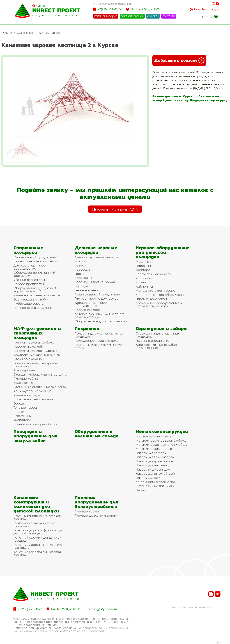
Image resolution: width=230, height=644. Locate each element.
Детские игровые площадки (96, 250)
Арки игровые (24, 370)
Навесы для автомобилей (155, 474)
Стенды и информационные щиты (40, 374)
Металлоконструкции (162, 431)
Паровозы (143, 266)
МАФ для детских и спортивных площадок (37, 333)
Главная (7, 33)
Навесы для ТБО (148, 478)
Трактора (143, 270)
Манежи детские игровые (155, 291)
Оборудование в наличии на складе (96, 434)
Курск (40, 6)
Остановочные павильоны (155, 486)
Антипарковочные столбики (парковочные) (157, 346)
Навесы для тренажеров (154, 461)
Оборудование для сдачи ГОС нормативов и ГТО (37, 290)
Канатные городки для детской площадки (37, 553)
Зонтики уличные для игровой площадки (35, 365)
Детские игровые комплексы (97, 257)
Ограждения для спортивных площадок (157, 335)
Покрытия (87, 328)
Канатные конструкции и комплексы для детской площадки (36, 504)
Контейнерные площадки (155, 482)
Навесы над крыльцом (153, 469)
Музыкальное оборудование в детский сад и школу (159, 304)
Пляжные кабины (26, 379)
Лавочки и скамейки (29, 346)
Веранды (81, 286)
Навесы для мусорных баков (35, 424)
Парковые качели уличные (34, 399)
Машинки (143, 262)
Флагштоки (22, 420)
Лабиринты (144, 286)
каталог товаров (106, 16)
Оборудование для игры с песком (101, 321)
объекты (153, 16)
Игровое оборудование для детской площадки (163, 252)
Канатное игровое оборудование (162, 295)
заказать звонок (132, 16)
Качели (80, 265)
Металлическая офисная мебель (162, 445)
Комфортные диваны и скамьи (37, 355)
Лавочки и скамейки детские (36, 351)
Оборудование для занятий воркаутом (34, 274)
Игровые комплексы (151, 299)
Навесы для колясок (151, 453)
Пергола (20, 412)
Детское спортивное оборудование (30, 267)
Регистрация (210, 9)
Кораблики (144, 278)
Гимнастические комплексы (35, 261)
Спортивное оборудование (35, 257)
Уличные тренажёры (29, 280)
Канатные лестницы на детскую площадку (38, 546)
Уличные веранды (27, 395)
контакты (169, 16)
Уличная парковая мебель (34, 342)
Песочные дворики (89, 310)
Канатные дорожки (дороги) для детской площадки (38, 532)
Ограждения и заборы (162, 328)
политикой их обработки (90, 631)
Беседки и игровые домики (95, 282)
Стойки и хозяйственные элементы (40, 387)
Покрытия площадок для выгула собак (98, 346)
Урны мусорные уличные (33, 391)
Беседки (20, 403)
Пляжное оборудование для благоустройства (96, 502)
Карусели (82, 269)
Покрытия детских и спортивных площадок (99, 335)
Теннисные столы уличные (33, 308)
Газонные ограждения (153, 341)
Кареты (141, 282)
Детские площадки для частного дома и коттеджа (100, 315)
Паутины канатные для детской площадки (37, 517)
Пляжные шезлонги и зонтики (96, 515)
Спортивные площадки (28, 250)
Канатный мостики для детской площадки (37, 539)
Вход (197, 9)
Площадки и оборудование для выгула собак (35, 436)
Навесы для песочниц (152, 465)
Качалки (81, 261)
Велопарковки (24, 383)
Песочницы (83, 278)
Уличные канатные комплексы (38, 33)
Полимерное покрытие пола (97, 341)
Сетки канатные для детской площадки (35, 525)
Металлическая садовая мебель (161, 440)
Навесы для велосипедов (155, 457)
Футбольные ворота (29, 303)
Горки (79, 274)
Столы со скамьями (29, 359)
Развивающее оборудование (97, 294)
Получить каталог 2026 (115, 209)
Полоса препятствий (29, 284)
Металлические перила (154, 449)
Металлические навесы (154, 436)
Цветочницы (22, 416)
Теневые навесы (87, 290)
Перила (142, 490)
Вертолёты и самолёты (153, 274)
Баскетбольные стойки (31, 299)
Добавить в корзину (179, 60)
